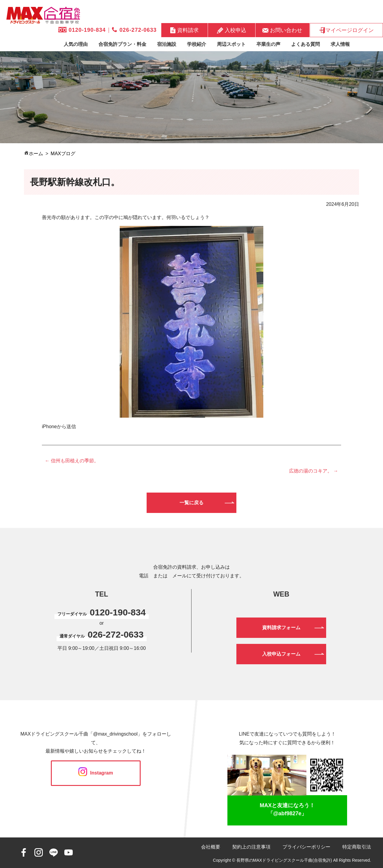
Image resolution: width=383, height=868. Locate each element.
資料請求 (184, 30)
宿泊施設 (167, 44)
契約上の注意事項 (251, 847)
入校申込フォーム (281, 654)
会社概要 (211, 847)
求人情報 (340, 44)
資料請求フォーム (281, 628)
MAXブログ (63, 154)
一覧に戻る (191, 503)
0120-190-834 (82, 30)
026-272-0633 (134, 30)
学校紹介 (197, 44)
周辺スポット (231, 44)
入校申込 (232, 30)
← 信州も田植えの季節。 (72, 461)
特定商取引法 (357, 847)
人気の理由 (76, 44)
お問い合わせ (282, 30)
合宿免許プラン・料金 (122, 44)
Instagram (96, 773)
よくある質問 (306, 44)
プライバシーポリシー (306, 847)
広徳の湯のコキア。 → (314, 471)
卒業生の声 (268, 44)
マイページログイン (346, 30)
